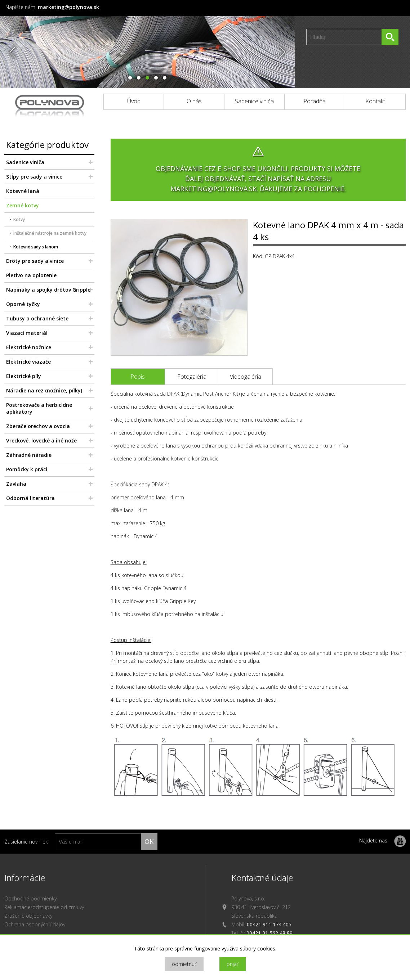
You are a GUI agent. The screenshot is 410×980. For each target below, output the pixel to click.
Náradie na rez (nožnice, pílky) (44, 390)
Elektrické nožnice (29, 347)
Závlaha (16, 484)
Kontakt (375, 101)
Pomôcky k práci (27, 469)
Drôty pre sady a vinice (35, 261)
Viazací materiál (27, 333)
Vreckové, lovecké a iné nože (41, 440)
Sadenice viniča (254, 101)
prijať (233, 964)
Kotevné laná (23, 191)
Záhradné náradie (29, 455)
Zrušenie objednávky (28, 916)
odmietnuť (184, 964)
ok (149, 841)
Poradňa (315, 101)
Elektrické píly (24, 376)
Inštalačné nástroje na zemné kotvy (50, 233)
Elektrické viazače (28, 362)
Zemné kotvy (23, 205)
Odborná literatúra (30, 498)
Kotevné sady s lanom (36, 247)
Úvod (134, 101)
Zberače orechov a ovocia (38, 426)
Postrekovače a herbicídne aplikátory (39, 408)
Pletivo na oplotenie (31, 275)
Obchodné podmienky (30, 898)
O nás (194, 101)
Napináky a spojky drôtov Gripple (48, 290)
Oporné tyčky (23, 304)
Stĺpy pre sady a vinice (34, 177)
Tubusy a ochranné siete (37, 318)
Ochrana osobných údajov (35, 924)
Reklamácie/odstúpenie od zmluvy (44, 907)
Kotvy (19, 219)
